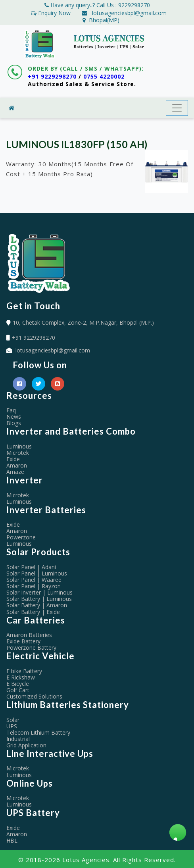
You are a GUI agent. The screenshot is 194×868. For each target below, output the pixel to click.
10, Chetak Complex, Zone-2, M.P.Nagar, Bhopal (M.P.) (83, 322)
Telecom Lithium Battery (38, 732)
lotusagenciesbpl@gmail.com (129, 13)
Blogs (14, 423)
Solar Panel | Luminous (37, 573)
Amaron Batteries (29, 635)
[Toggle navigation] (177, 108)
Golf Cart (18, 690)
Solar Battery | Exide (33, 612)
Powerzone (21, 537)
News (14, 417)
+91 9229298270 (52, 76)
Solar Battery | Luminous (39, 599)
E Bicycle (18, 684)
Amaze (15, 472)
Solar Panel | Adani (31, 567)
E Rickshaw (21, 677)
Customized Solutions (34, 696)
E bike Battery (24, 671)
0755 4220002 (104, 76)
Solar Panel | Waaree (34, 580)
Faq (11, 410)
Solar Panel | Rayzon (34, 586)
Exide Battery (23, 641)
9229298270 (134, 5)
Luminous (19, 446)
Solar (13, 720)
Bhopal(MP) (101, 20)
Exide (13, 459)
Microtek (18, 453)
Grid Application (26, 745)
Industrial (18, 739)
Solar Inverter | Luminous (39, 592)
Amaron (17, 465)
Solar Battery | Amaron (37, 605)
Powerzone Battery (31, 648)
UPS (12, 726)
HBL (12, 840)
